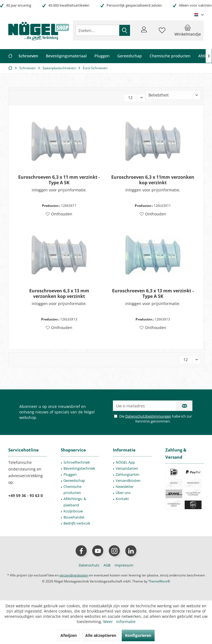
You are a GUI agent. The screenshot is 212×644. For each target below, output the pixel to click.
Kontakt (122, 499)
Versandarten (127, 468)
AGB (107, 565)
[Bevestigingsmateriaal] (66, 56)
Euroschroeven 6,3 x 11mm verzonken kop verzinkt (153, 180)
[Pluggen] (102, 56)
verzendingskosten (74, 575)
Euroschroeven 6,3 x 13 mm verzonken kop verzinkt (59, 293)
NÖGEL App (125, 462)
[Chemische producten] (170, 56)
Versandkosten (128, 480)
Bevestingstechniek (79, 468)
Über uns (123, 493)
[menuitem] (188, 30)
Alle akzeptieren (101, 635)
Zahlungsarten (128, 474)
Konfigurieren (138, 635)
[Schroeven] (28, 56)
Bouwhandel (74, 517)
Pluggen (70, 474)
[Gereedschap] (130, 56)
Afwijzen (69, 635)
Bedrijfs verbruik (77, 523)
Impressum (124, 565)
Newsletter (125, 487)
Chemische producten (72, 490)
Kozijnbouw (73, 511)
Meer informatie (119, 622)
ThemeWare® (159, 581)
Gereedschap (74, 480)
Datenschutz (89, 565)
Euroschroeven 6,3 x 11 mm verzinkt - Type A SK (59, 180)
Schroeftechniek (77, 462)
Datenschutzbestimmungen (148, 416)
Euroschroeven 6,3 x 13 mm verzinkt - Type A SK (153, 293)
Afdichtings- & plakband (75, 502)
